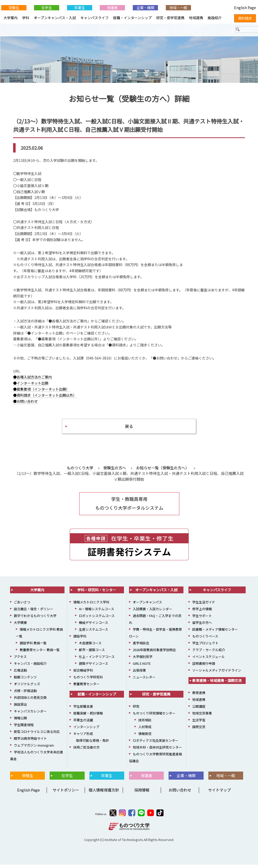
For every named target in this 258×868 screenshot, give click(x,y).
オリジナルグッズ (27, 687)
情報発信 (145, 737)
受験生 (14, 8)
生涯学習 (199, 723)
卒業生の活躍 (83, 723)
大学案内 (11, 18)
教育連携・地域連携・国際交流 (217, 683)
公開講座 (199, 709)
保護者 (112, 8)
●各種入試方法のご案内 (33, 378)
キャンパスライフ (94, 18)
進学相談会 (141, 646)
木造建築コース (90, 646)
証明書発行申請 (204, 666)
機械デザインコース (93, 626)
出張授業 (139, 673)
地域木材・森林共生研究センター (157, 750)
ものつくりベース (205, 639)
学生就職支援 (83, 709)
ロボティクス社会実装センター (156, 743)
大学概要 (20, 626)
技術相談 (145, 723)
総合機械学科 (83, 673)
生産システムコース (93, 632)
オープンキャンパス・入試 (55, 18)
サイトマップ (219, 793)
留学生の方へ (202, 626)
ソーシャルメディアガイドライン (217, 673)
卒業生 (80, 8)
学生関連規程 (24, 728)
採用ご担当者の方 (86, 750)
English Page (28, 793)
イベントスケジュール (208, 660)
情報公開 (20, 721)
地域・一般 (178, 8)
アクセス (20, 660)
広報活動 (20, 673)
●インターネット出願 (31, 385)
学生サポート (202, 619)
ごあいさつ (22, 605)
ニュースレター (144, 680)
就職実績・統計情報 (88, 716)
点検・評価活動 (25, 694)
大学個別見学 (143, 660)
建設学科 (80, 639)
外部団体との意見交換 (30, 700)
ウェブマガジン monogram (34, 748)
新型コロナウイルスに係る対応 (37, 735)
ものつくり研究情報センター (154, 716)
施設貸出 (20, 707)
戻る (129, 428)
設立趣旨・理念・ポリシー (34, 612)
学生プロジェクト (205, 646)
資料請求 (245, 18)
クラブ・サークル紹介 (209, 653)
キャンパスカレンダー (30, 714)
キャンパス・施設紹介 (30, 666)
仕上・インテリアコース (97, 660)
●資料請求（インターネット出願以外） (45, 397)
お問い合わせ (180, 793)
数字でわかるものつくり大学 (35, 619)
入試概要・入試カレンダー (152, 612)
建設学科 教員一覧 (33, 646)
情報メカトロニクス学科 (91, 605)
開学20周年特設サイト (30, 741)
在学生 (47, 8)
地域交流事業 (202, 716)
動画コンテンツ (25, 680)
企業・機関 (145, 8)
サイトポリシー (66, 793)
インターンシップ (86, 730)
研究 (136, 709)
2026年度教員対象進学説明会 (154, 653)
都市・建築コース (92, 653)
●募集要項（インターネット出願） (41, 391)
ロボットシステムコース (97, 619)
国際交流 (199, 730)
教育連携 (199, 696)
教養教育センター (86, 687)
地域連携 (196, 18)
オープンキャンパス (147, 605)
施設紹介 (215, 18)
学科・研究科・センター (97, 593)
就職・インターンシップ (132, 18)
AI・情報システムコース (96, 612)
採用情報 (142, 793)
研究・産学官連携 (170, 18)
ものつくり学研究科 (88, 680)
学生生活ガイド (204, 605)
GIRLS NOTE (142, 666)
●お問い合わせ (25, 402)
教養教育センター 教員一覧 (40, 653)
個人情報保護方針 (104, 793)
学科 (26, 18)
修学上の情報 (202, 612)
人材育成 (145, 730)
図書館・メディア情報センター (215, 632)
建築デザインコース (93, 666)
